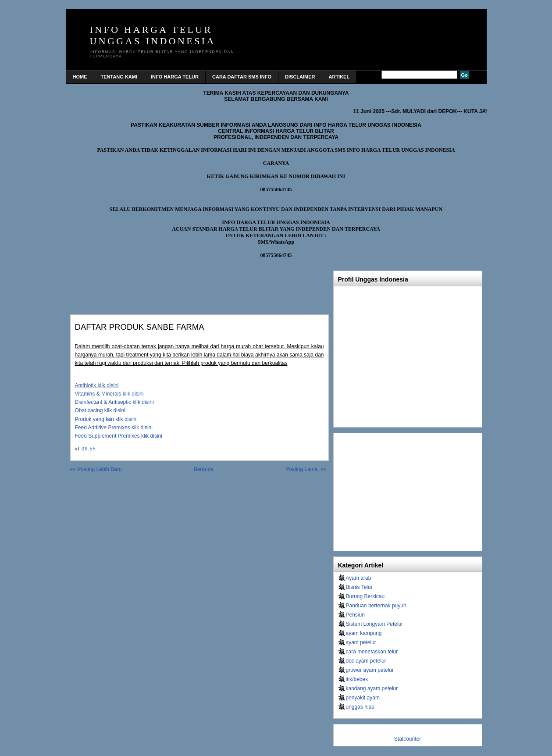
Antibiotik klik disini (97, 385)
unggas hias (360, 707)
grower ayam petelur (370, 670)
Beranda (204, 469)
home (80, 77)
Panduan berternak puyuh (376, 606)
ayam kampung (364, 633)
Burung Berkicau (365, 596)
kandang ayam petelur (372, 688)
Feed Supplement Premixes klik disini (119, 436)
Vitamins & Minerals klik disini (109, 394)
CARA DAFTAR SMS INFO (242, 77)
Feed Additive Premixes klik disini (114, 428)
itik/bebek (357, 679)
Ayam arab (359, 578)
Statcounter (408, 739)
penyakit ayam (363, 698)
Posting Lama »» (306, 469)
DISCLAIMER (300, 77)
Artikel (339, 77)
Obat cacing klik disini (100, 410)
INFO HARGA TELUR (175, 77)
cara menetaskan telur (372, 652)
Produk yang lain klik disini (106, 419)
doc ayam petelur (366, 661)
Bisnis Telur (359, 587)
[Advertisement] (173, 284)
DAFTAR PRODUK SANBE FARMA (140, 327)
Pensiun (355, 615)
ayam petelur (361, 642)
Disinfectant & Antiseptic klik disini (114, 402)
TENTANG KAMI (119, 77)
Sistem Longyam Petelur (375, 624)
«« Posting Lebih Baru (96, 469)
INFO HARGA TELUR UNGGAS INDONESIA (153, 35)
